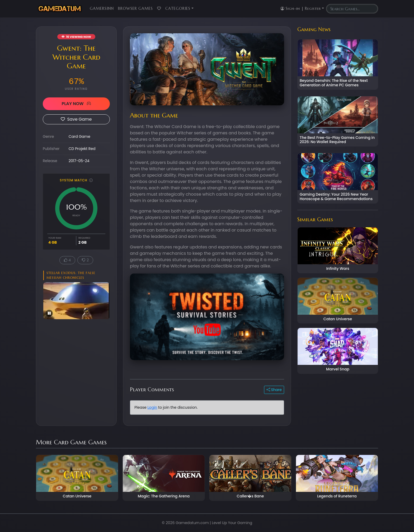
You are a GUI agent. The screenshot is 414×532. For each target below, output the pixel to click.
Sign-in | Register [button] (301, 8)
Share (274, 390)
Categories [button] (178, 8)
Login (152, 407)
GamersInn (102, 8)
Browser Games (135, 8)
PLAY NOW (76, 104)
